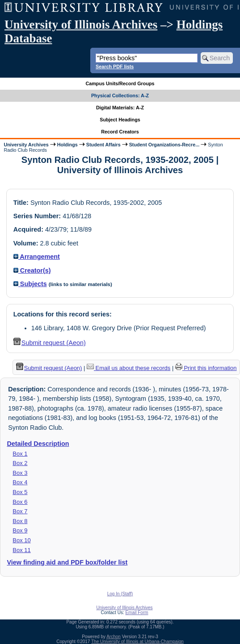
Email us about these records (128, 368)
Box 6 (20, 502)
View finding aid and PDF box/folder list (67, 562)
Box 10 (21, 540)
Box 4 (20, 482)
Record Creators (120, 132)
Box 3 (20, 473)
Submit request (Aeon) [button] (50, 343)
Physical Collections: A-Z (120, 96)
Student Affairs (103, 145)
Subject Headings (120, 120)
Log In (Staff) (120, 594)
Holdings (67, 145)
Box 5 (20, 492)
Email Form (137, 613)
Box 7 (20, 511)
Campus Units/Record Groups (120, 83)
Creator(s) (32, 270)
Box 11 (21, 550)
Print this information (206, 368)
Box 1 (20, 454)
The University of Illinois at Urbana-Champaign (137, 642)
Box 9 (20, 530)
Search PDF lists (115, 66)
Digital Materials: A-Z (120, 108)
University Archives (26, 145)
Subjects (30, 284)
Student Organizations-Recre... (164, 145)
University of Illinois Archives (81, 25)
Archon (114, 637)
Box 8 (20, 521)
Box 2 (20, 463)
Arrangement (37, 257)
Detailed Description (38, 444)
